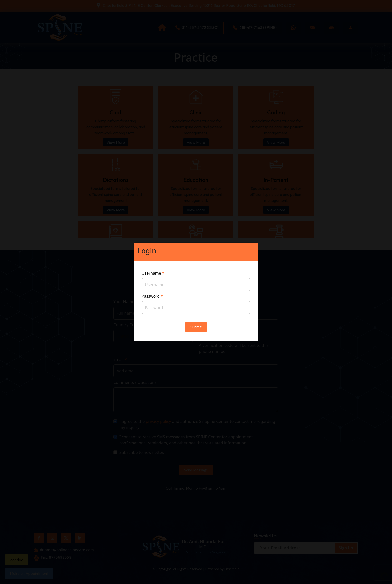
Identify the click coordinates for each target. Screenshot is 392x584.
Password (152, 296)
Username (153, 273)
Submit (196, 327)
